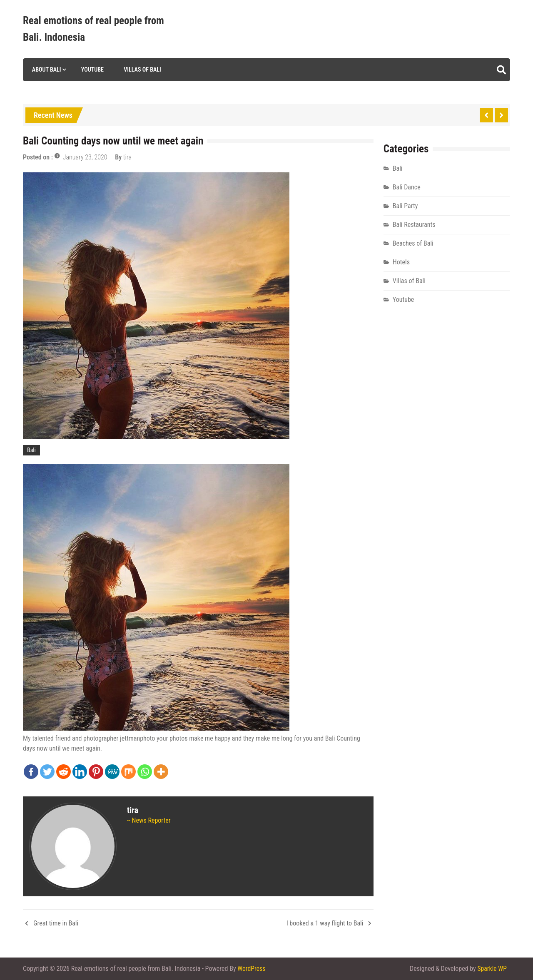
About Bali (46, 70)
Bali (31, 450)
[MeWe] (112, 772)
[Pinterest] (96, 772)
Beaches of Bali (413, 243)
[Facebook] (31, 772)
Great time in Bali (56, 923)
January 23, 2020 (85, 157)
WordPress (252, 969)
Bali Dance (407, 187)
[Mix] (128, 772)
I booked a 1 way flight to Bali (325, 923)
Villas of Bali (142, 70)
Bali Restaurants (414, 225)
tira (127, 157)
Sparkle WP (492, 969)
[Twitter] (47, 772)
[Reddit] (64, 772)
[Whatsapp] (145, 772)
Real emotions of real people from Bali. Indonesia (93, 29)
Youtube (92, 70)
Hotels (401, 262)
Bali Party (405, 206)
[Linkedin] (80, 772)
